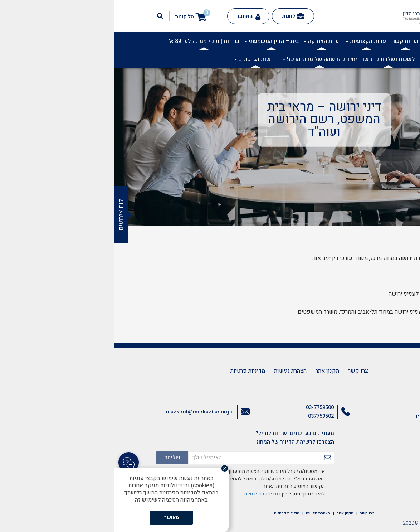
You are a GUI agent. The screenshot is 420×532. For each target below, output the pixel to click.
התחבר (134, 16)
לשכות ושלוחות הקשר (274, 59)
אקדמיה (337, 41)
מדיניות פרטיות (134, 371)
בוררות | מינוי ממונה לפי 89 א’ (90, 41)
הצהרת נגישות (176, 371)
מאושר (57, 518)
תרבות (316, 41)
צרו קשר (244, 371)
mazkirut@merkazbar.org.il (86, 412)
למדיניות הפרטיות (65, 493)
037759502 (207, 416)
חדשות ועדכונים (142, 59)
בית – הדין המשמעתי (157, 41)
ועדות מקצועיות (253, 41)
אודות (358, 41)
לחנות (179, 16)
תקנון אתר (213, 371)
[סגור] (113, 469)
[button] (411, 45)
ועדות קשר (291, 41)
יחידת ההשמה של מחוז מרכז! (206, 59)
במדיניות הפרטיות (148, 494)
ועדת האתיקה (208, 41)
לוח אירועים (7, 215)
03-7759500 (206, 407)
